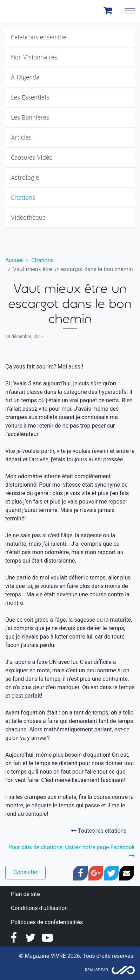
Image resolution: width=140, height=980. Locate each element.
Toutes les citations (99, 831)
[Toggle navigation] (129, 11)
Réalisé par (96, 970)
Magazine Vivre (31, 11)
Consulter (25, 872)
